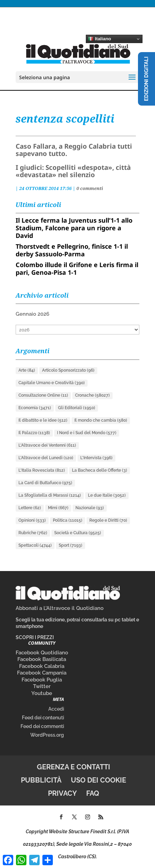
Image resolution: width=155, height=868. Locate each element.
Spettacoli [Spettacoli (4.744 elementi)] (35, 545)
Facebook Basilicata (42, 659)
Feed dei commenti (42, 726)
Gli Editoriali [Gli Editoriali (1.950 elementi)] (77, 408)
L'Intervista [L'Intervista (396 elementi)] (96, 458)
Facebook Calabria (42, 666)
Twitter (42, 686)
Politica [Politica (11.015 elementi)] (68, 520)
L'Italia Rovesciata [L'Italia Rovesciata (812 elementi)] (42, 470)
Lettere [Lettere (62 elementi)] (30, 508)
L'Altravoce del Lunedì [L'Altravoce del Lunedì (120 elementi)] (46, 458)
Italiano (99, 39)
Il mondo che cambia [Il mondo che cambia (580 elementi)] (101, 420)
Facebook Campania (42, 673)
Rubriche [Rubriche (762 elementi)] (33, 533)
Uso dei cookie (99, 780)
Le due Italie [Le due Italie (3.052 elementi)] (107, 495)
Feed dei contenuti (43, 718)
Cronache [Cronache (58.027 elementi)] (92, 395)
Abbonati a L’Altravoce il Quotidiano (60, 608)
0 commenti (90, 188)
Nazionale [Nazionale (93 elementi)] (90, 508)
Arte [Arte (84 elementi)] (27, 370)
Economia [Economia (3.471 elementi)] (35, 408)
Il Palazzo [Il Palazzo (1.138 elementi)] (34, 433)
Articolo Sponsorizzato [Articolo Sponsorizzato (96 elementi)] (68, 370)
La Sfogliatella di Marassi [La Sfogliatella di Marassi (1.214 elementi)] (50, 495)
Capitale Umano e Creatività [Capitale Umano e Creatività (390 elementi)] (52, 383)
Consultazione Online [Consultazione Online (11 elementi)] (43, 395)
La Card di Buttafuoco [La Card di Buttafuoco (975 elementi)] (45, 483)
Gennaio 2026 (32, 314)
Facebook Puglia (42, 680)
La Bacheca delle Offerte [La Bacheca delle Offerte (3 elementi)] (100, 470)
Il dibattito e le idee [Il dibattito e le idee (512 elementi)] (43, 420)
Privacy (62, 793)
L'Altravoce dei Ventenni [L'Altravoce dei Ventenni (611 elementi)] (47, 445)
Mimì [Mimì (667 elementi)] (58, 508)
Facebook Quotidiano (42, 653)
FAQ (93, 793)
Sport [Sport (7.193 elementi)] (71, 545)
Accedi (56, 709)
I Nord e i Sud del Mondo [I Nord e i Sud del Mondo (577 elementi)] (87, 433)
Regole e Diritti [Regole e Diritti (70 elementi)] (108, 520)
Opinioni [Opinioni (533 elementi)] (32, 520)
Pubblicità (41, 780)
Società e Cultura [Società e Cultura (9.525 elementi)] (78, 533)
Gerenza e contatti (74, 767)
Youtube (42, 693)
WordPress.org (47, 735)
